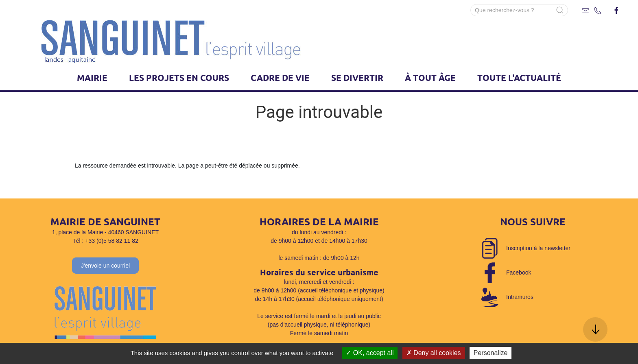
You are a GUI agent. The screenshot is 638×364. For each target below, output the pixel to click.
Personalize (491, 353)
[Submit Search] (560, 10)
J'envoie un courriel (105, 266)
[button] (595, 329)
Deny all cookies (434, 353)
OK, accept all (370, 353)
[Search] (519, 10)
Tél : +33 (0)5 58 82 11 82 (105, 241)
